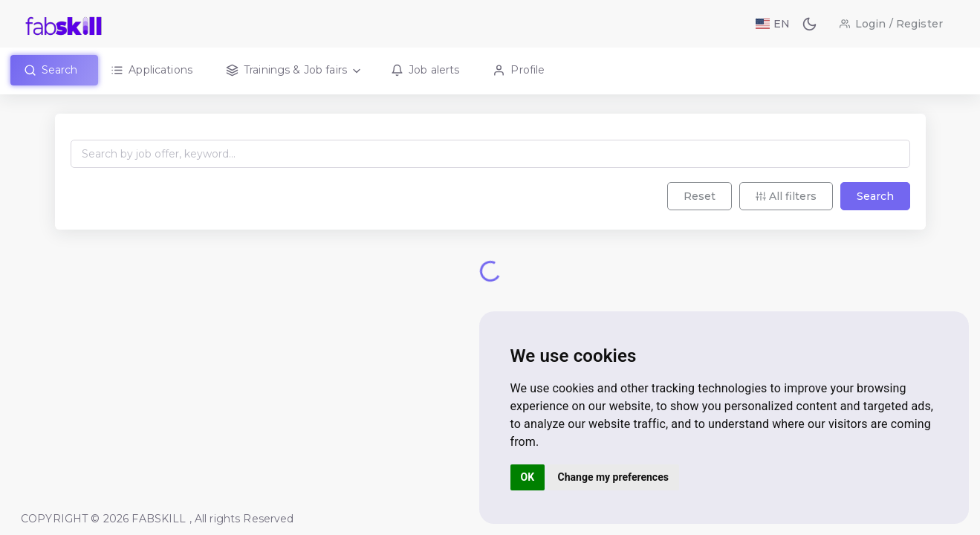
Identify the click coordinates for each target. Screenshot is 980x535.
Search (875, 196)
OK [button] (528, 477)
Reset (700, 196)
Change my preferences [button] (613, 477)
